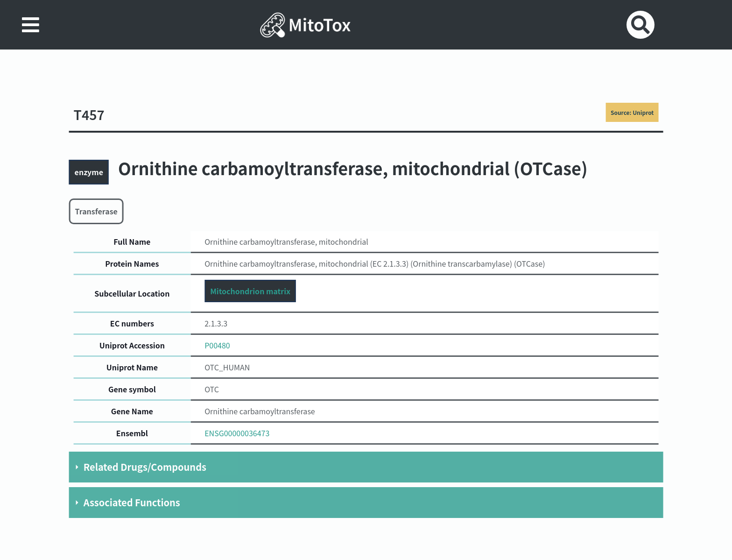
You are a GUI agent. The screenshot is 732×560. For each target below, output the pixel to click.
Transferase (96, 211)
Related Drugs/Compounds (145, 467)
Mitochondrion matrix (250, 291)
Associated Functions (132, 502)
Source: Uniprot (632, 112)
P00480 (217, 345)
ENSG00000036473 (237, 433)
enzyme (89, 172)
